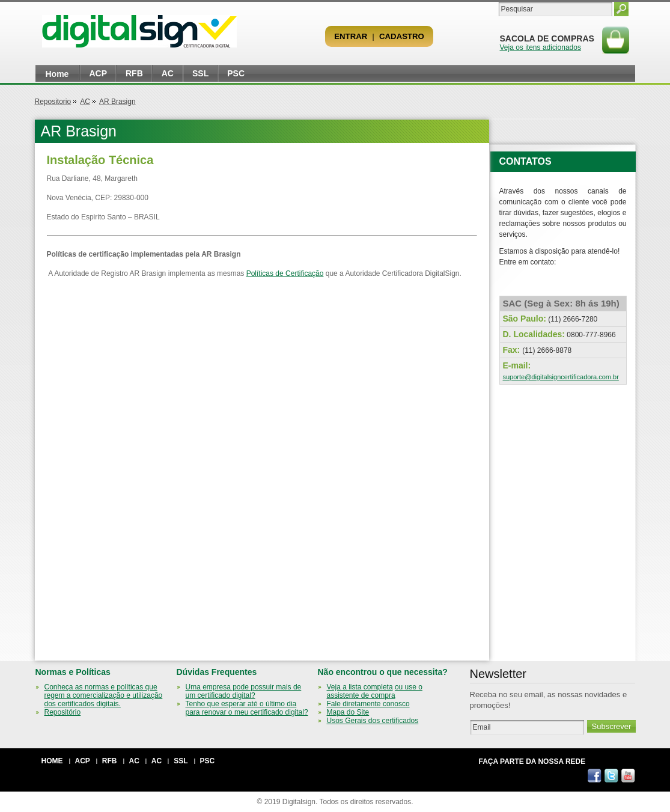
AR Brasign (117, 102)
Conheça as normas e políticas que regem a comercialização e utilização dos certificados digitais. (104, 695)
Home (57, 74)
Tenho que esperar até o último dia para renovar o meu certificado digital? (247, 708)
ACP (98, 73)
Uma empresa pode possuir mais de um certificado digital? (244, 691)
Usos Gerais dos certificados (373, 721)
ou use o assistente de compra (375, 691)
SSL (200, 73)
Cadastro (402, 36)
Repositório (63, 712)
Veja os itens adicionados (541, 47)
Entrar (351, 36)
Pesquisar (621, 9)
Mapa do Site (348, 712)
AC (168, 73)
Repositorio (53, 102)
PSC (236, 73)
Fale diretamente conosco (368, 704)
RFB (134, 73)
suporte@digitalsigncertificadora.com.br (561, 377)
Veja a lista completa (360, 687)
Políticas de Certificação (285, 273)
